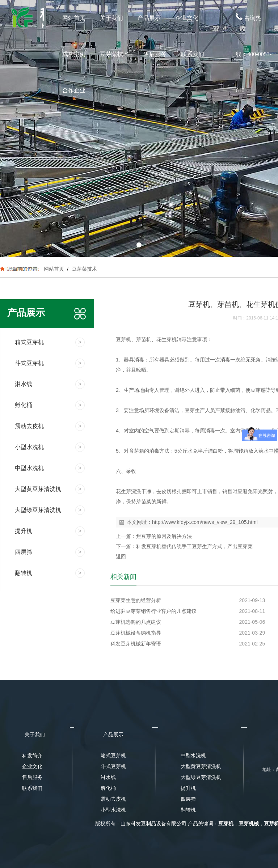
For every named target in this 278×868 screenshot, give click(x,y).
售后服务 (155, 54)
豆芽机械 (249, 824)
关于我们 (111, 18)
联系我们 (193, 54)
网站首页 (74, 18)
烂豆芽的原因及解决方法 (164, 536)
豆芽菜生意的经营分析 (136, 600)
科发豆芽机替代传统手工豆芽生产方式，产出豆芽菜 (194, 546)
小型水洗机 (113, 810)
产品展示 (149, 18)
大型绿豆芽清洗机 (199, 777)
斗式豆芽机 (113, 767)
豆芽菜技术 (114, 54)
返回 (121, 556)
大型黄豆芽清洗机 (199, 767)
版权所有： (108, 824)
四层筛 (188, 799)
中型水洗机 (193, 756)
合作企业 (74, 90)
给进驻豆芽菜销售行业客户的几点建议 (153, 611)
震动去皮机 (113, 799)
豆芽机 (226, 824)
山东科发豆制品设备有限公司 (153, 824)
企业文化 (187, 18)
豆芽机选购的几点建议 (136, 622)
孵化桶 (108, 788)
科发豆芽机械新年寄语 (136, 644)
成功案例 (74, 54)
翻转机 (188, 810)
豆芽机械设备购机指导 (136, 633)
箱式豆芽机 (113, 756)
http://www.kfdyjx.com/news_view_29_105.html (205, 522)
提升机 (188, 788)
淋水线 (108, 777)
